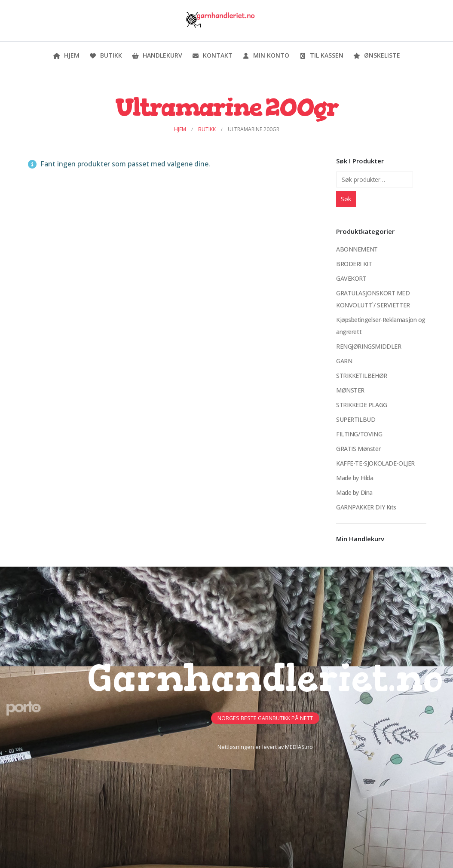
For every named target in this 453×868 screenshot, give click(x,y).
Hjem (66, 55)
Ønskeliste (376, 55)
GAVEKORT (351, 278)
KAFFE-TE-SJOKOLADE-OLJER (375, 463)
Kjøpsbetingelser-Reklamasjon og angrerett (381, 326)
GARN (344, 361)
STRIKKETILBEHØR (362, 376)
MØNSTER (350, 390)
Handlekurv (157, 55)
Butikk (106, 55)
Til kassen (321, 55)
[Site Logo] (220, 21)
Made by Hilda (355, 478)
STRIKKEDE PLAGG (362, 405)
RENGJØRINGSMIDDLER (369, 346)
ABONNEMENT (357, 249)
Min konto (266, 55)
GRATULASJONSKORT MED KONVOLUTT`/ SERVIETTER (373, 299)
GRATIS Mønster (358, 449)
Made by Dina (354, 492)
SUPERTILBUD (356, 419)
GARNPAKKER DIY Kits (366, 507)
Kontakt (212, 55)
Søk (346, 199)
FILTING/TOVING (359, 434)
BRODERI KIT (354, 264)
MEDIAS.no (299, 747)
